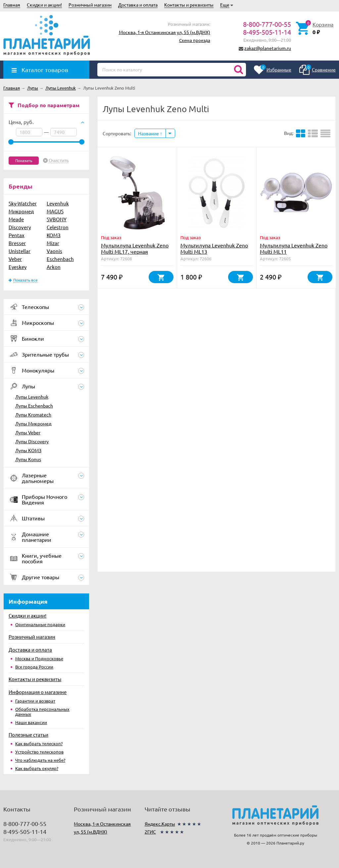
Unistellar (20, 251)
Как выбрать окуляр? (37, 768)
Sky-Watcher (23, 203)
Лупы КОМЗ (28, 450)
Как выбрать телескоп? (39, 743)
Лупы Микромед (33, 423)
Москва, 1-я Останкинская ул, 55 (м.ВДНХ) (165, 32)
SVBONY (57, 219)
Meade (16, 219)
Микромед (21, 211)
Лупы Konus (28, 459)
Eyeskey (18, 267)
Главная (12, 5)
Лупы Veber (28, 432)
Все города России (34, 667)
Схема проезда (195, 40)
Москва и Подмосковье (39, 658)
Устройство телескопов (39, 752)
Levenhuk (58, 203)
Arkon (54, 267)
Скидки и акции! (44, 5)
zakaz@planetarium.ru (268, 48)
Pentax (17, 235)
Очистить (59, 160)
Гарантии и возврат (35, 701)
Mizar (53, 243)
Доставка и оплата (138, 5)
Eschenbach (60, 259)
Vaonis (54, 251)
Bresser (17, 243)
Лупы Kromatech (33, 414)
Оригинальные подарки (40, 624)
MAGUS (55, 211)
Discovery (20, 227)
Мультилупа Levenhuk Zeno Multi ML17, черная (135, 248)
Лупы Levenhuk (32, 397)
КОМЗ (54, 235)
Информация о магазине (38, 692)
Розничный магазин (90, 5)
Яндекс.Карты (160, 824)
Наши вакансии (31, 722)
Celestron (58, 227)
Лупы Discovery (32, 441)
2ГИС (150, 832)
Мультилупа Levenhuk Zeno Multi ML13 (214, 248)
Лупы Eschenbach (34, 406)
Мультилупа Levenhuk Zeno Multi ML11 (294, 248)
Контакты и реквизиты (189, 5)
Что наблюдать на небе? (40, 760)
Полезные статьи (28, 735)
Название (150, 133)
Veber (15, 259)
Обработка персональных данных (42, 712)
